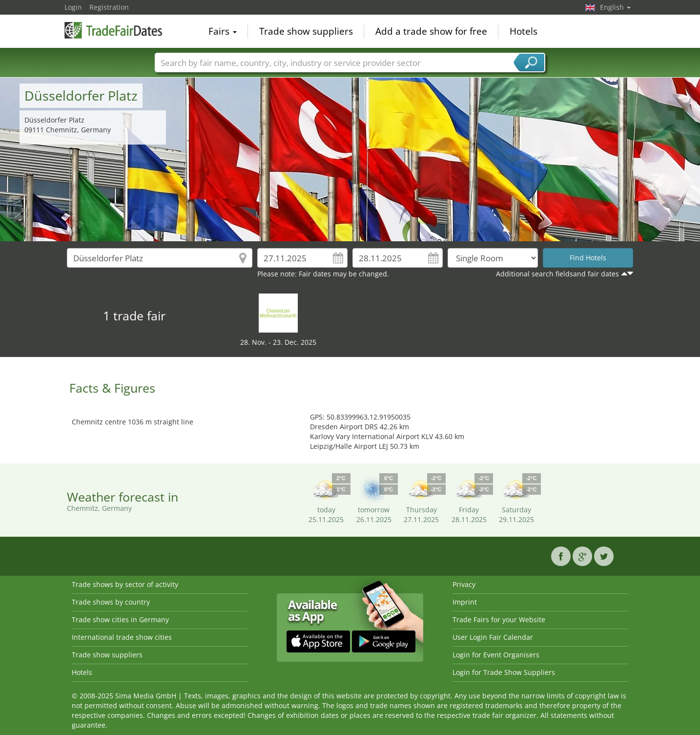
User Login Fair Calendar (493, 637)
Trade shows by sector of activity (125, 584)
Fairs (223, 31)
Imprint (465, 602)
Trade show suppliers (306, 31)
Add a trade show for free (431, 31)
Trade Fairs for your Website (499, 619)
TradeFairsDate (113, 30)
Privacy (464, 584)
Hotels (524, 31)
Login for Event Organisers (496, 655)
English (615, 7)
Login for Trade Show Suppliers (504, 672)
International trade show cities (122, 637)
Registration (109, 7)
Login (73, 7)
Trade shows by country (111, 602)
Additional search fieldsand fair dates (557, 274)
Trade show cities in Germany (120, 619)
